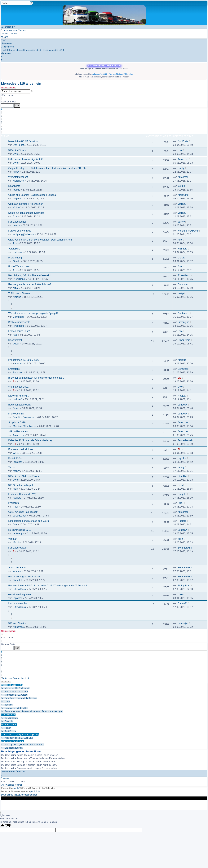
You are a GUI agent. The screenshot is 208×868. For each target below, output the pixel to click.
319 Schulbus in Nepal (20, 485)
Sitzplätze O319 (17, 422)
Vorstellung (14, 249)
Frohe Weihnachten (19, 266)
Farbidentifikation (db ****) (22, 494)
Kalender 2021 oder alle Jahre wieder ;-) (30, 440)
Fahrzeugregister (18, 548)
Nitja (15, 288)
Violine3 (17, 208)
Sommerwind (185, 548)
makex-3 (18, 399)
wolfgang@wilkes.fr (23, 234)
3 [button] (2, 116)
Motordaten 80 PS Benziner (23, 141)
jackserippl (19, 533)
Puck (16, 507)
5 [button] (2, 122)
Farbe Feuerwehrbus (20, 231)
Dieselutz (18, 580)
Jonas (16, 408)
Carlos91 (183, 603)
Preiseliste (14, 503)
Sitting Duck (19, 589)
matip (181, 293)
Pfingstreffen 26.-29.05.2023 (24, 360)
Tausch (12, 467)
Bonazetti (18, 372)
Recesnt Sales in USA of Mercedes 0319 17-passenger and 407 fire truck (48, 586)
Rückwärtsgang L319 (20, 530)
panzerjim (183, 623)
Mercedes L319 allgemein (21, 83)
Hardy (16, 172)
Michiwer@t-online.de (25, 426)
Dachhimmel (15, 340)
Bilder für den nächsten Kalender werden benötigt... (36, 378)
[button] (2, 98)
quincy (16, 225)
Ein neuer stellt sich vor (21, 449)
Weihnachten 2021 (18, 387)
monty (16, 471)
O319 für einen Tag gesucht (23, 512)
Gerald (17, 261)
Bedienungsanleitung (20, 405)
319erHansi (19, 279)
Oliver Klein (184, 340)
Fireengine (19, 326)
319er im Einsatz (17, 150)
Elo (15, 381)
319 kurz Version (17, 623)
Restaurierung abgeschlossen (24, 577)
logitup (16, 190)
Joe (15, 525)
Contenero (19, 317)
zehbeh (17, 571)
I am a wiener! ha (18, 603)
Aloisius (17, 297)
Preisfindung (15, 258)
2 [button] (2, 112)
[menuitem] (14, 30)
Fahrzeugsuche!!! (18, 222)
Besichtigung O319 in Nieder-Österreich (30, 275)
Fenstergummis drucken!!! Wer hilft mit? (30, 284)
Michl (16, 542)
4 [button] (2, 119)
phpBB (17, 788)
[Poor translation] (8, 826)
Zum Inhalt (6, 13)
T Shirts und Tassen (19, 293)
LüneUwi (182, 405)
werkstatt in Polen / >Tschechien (26, 204)
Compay (182, 284)
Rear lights (14, 186)
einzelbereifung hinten (20, 594)
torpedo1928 (20, 516)
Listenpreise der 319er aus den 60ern (29, 521)
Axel (15, 216)
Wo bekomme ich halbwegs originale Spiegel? (33, 313)
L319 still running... (19, 396)
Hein (15, 489)
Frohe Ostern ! (16, 414)
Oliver (16, 344)
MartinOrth (19, 181)
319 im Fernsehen (18, 431)
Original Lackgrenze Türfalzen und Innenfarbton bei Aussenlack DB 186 (47, 168)
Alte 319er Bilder (17, 568)
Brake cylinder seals (19, 322)
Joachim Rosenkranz (24, 417)
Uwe (15, 154)
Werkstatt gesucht (18, 177)
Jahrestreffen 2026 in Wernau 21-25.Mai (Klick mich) (113, 74)
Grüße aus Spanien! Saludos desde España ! (33, 195)
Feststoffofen (15, 458)
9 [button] (2, 129)
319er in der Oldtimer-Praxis (24, 476)
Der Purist (18, 145)
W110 (16, 453)
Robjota (182, 396)
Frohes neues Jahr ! (19, 331)
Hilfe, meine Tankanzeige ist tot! (25, 159)
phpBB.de (35, 791)
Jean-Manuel (185, 440)
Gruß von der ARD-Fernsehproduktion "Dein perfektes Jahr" (41, 240)
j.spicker (17, 462)
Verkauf (12, 539)
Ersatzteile (14, 369)
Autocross (183, 159)
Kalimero (18, 252)
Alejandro (18, 199)
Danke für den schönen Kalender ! (27, 213)
